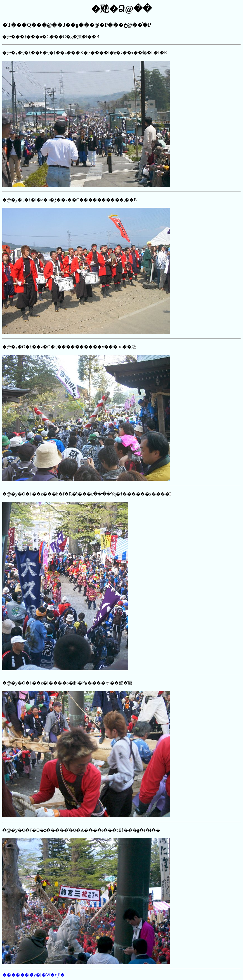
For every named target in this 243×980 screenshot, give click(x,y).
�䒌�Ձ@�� (121, 9)
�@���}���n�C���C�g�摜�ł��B (121, 495)
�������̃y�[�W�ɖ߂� (34, 975)
